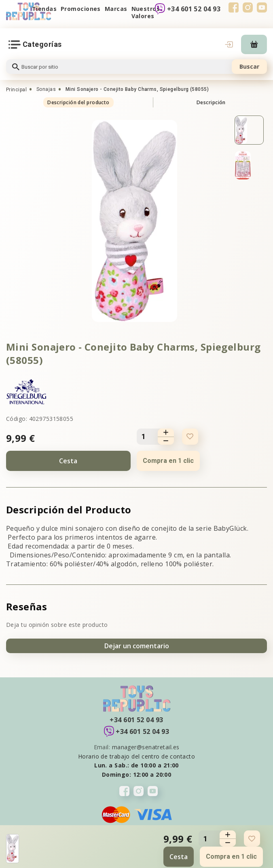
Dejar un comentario (137, 646)
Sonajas (46, 89)
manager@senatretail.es (146, 747)
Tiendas (44, 9)
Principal (16, 90)
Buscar (249, 66)
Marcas (116, 9)
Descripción (211, 102)
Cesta (68, 461)
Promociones (81, 9)
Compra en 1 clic (168, 461)
